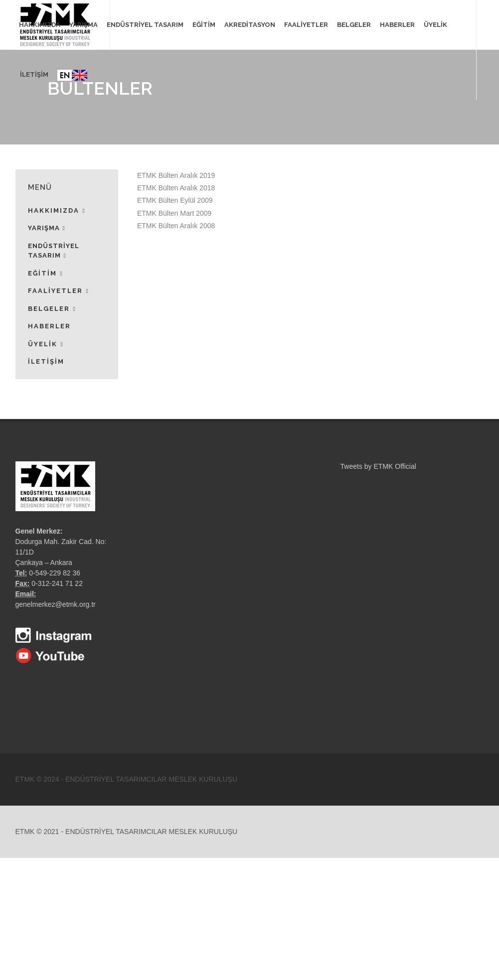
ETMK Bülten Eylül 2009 (175, 200)
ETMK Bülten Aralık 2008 (176, 226)
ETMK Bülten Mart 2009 (174, 213)
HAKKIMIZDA (57, 211)
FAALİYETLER (59, 291)
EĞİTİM (46, 274)
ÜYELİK (435, 25)
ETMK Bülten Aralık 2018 (176, 188)
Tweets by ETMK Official (378, 466)
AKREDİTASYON (250, 25)
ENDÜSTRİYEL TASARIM (54, 251)
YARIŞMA (47, 228)
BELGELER (52, 309)
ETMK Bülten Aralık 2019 (176, 175)
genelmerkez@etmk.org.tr (56, 604)
